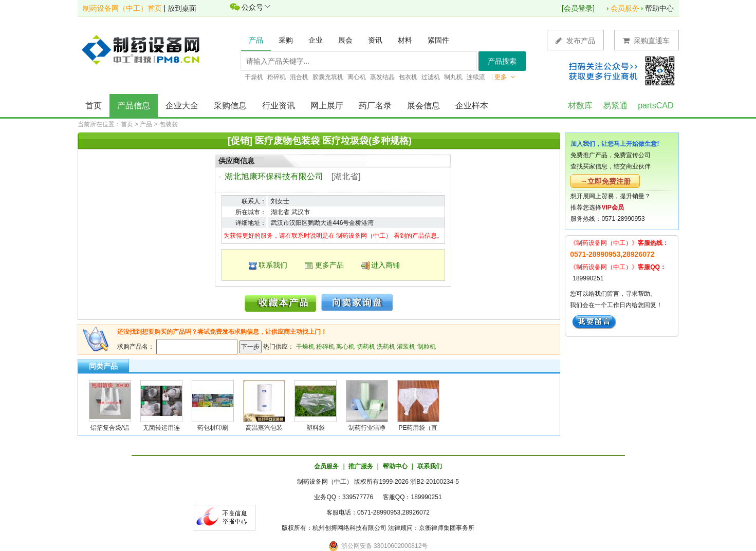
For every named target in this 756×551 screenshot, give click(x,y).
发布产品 (575, 40)
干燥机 (305, 347)
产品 (146, 124)
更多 (505, 77)
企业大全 (182, 106)
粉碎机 (325, 347)
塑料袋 (316, 428)
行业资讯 (279, 106)
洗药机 (386, 347)
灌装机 (406, 347)
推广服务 (361, 466)
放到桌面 (182, 8)
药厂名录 (375, 106)
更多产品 (329, 265)
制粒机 (427, 347)
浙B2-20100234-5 (435, 482)
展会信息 (423, 106)
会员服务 (625, 8)
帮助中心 (659, 8)
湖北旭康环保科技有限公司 (274, 176)
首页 (94, 106)
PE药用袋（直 (418, 428)
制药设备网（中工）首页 (122, 8)
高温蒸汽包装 (264, 428)
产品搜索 (502, 61)
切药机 (366, 347)
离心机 (345, 347)
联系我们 (273, 265)
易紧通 (615, 106)
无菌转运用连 (161, 428)
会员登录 (578, 8)
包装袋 (169, 124)
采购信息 (230, 106)
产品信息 (134, 106)
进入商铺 (385, 265)
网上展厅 (327, 106)
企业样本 (472, 106)
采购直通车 (647, 40)
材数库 (580, 106)
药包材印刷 (213, 428)
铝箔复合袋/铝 (110, 428)
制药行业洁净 (367, 428)
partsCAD (656, 106)
